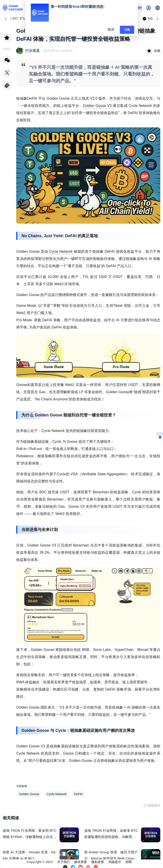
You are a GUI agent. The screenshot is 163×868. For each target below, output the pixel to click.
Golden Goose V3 (97, 106)
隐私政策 (98, 862)
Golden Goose (29, 794)
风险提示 (115, 862)
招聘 (129, 862)
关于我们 (63, 862)
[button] (158, 8)
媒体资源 (80, 862)
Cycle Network (61, 251)
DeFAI (78, 794)
